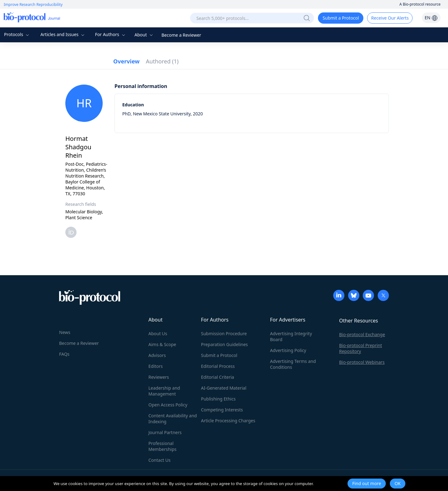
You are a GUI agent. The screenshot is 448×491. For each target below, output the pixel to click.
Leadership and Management (164, 391)
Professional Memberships (162, 446)
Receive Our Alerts (390, 18)
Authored (162, 61)
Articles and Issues (63, 34)
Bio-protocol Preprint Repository (361, 348)
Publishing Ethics (218, 399)
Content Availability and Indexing (173, 419)
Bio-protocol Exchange (362, 334)
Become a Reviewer (181, 35)
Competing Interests (222, 410)
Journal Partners (165, 432)
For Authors (111, 34)
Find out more (367, 483)
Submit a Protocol (341, 18)
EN (431, 18)
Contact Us (159, 460)
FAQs (64, 354)
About (144, 35)
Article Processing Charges (228, 421)
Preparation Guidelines (224, 344)
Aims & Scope (162, 344)
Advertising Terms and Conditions (293, 364)
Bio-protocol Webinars (362, 362)
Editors (156, 366)
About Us (158, 334)
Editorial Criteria (217, 377)
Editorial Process (218, 366)
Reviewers (159, 377)
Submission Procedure (224, 334)
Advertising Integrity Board (291, 336)
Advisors (157, 355)
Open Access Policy (168, 405)
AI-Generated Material (224, 388)
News (65, 332)
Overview (126, 61)
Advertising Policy (288, 350)
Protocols (17, 34)
